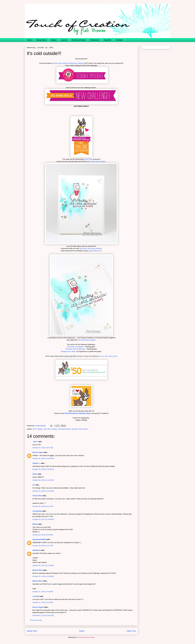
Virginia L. (36, 463)
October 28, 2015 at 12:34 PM (43, 491)
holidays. (40, 429)
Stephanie (36, 550)
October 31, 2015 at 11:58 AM (43, 576)
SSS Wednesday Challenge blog (77, 413)
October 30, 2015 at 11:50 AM (43, 565)
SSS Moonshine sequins (87, 340)
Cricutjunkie (37, 511)
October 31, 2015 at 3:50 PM (43, 592)
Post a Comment (36, 620)
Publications (95, 40)
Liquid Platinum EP (95, 251)
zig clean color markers (80, 429)
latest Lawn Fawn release (96, 161)
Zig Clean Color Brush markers (91, 248)
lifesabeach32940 (39, 539)
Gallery (54, 40)
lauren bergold (38, 607)
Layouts (64, 40)
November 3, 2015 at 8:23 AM (43, 615)
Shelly (35, 474)
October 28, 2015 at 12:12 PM (43, 480)
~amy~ (35, 442)
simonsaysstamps (64, 429)
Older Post (131, 631)
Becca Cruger (38, 452)
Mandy (35, 524)
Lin (34, 485)
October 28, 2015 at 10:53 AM (43, 458)
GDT (34, 429)
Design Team (41, 40)
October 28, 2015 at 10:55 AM (43, 469)
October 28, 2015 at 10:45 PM (43, 519)
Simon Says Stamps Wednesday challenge (69, 63)
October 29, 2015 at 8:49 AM (43, 535)
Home (30, 40)
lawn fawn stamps (50, 429)
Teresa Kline (37, 496)
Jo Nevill (36, 596)
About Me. (108, 40)
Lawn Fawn (88, 159)
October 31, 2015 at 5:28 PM (43, 602)
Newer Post (32, 631)
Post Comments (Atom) (86, 637)
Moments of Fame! (79, 40)
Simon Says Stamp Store (108, 356)
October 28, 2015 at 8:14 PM (43, 506)
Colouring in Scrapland (75, 347)
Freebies (119, 40)
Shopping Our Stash (68, 351)
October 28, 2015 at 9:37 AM (43, 448)
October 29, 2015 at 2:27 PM (43, 546)
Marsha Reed (37, 570)
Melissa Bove (38, 581)
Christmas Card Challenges (75, 349)
